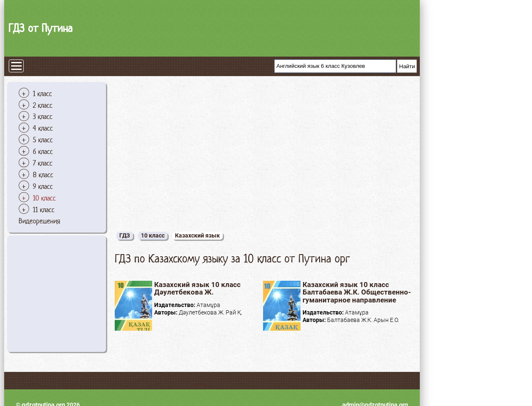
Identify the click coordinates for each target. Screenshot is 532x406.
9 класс (43, 186)
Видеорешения (39, 221)
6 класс (43, 151)
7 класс (43, 163)
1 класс (42, 94)
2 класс (43, 105)
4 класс (43, 128)
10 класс (44, 198)
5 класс (43, 140)
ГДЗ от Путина (40, 28)
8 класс (43, 175)
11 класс (44, 210)
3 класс (43, 116)
